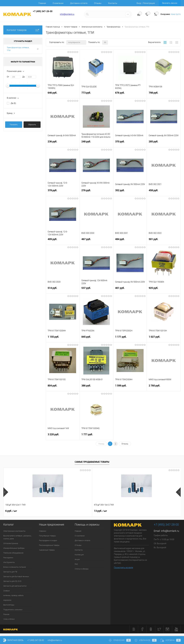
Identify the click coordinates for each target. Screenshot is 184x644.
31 (38, 49)
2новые (6, 591)
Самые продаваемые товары (92, 462)
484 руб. (130, 241)
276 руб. (96, 192)
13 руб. (56, 511)
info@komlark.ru (67, 14)
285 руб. (164, 143)
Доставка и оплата (79, 3)
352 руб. (130, 192)
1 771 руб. (96, 436)
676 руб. (130, 94)
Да (13, 103)
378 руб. (63, 192)
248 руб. (96, 143)
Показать (14, 125)
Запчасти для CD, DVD (12, 581)
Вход (139, 3)
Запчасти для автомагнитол (15, 586)
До (24, 77)
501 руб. (164, 241)
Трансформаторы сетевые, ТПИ (18, 49)
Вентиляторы (9, 605)
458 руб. (164, 192)
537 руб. (96, 290)
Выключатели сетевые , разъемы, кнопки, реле (17, 537)
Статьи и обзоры (82, 569)
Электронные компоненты (14, 531)
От (8, 77)
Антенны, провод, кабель (13, 595)
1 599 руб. (130, 387)
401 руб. (130, 290)
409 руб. (63, 241)
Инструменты (9, 562)
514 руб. (63, 290)
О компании (58, 3)
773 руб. (96, 94)
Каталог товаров (23, 30)
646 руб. (63, 94)
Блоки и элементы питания (15, 567)
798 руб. (164, 94)
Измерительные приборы (14, 548)
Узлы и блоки (9, 619)
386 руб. (96, 387)
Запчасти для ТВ (10, 572)
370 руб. (130, 143)
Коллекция (79, 555)
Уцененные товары (47, 550)
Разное (6, 614)
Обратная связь (13, 640)
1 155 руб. (63, 338)
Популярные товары (47, 536)
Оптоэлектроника (11, 543)
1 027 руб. (164, 338)
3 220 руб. (63, 436)
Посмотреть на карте (123, 568)
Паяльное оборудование (13, 553)
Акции (77, 559)
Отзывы (98, 3)
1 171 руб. (130, 338)
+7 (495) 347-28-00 (36, 640)
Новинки (43, 531)
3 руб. (144, 511)
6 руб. (11, 511)
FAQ (76, 564)
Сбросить (32, 125)
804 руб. (63, 387)
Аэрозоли (7, 600)
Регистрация (149, 3)
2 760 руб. (164, 387)
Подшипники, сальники (13, 610)
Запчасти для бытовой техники (16, 576)
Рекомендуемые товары (49, 545)
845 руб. (96, 338)
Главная (42, 3)
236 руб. (63, 143)
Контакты (113, 3)
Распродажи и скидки (48, 540)
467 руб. (96, 241)
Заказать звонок (170, 3)
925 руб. (164, 290)
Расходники (8, 558)
